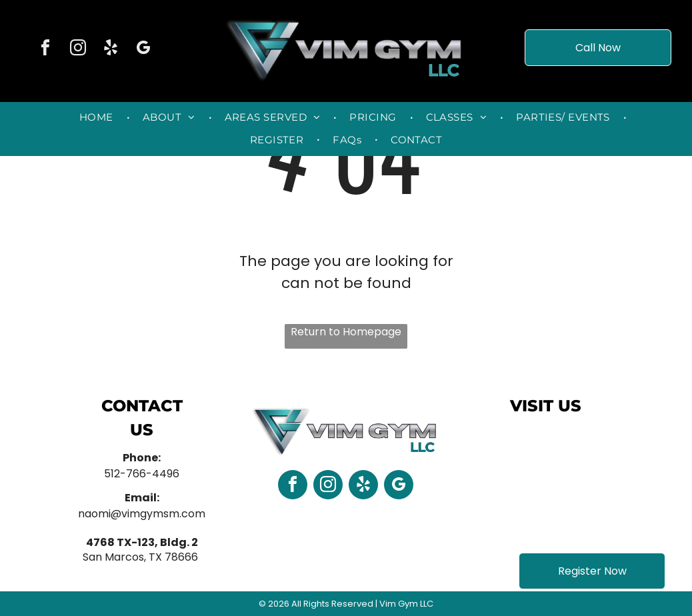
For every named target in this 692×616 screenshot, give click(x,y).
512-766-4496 (142, 474)
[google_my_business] (143, 50)
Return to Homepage (346, 332)
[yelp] (111, 50)
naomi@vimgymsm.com (142, 514)
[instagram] (78, 50)
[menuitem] (98, 118)
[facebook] (45, 50)
